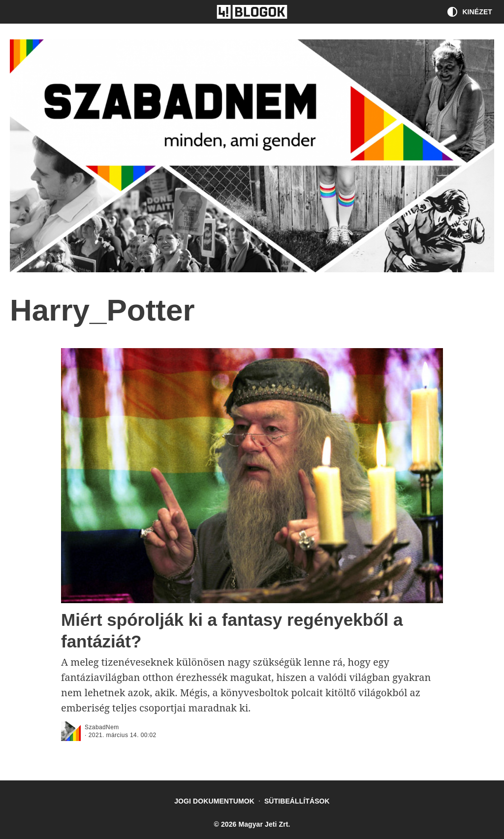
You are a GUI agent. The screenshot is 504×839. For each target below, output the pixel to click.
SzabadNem (102, 727)
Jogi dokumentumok (214, 801)
